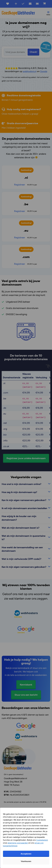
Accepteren (26, 854)
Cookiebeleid (42, 840)
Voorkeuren (26, 861)
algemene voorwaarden (18, 843)
